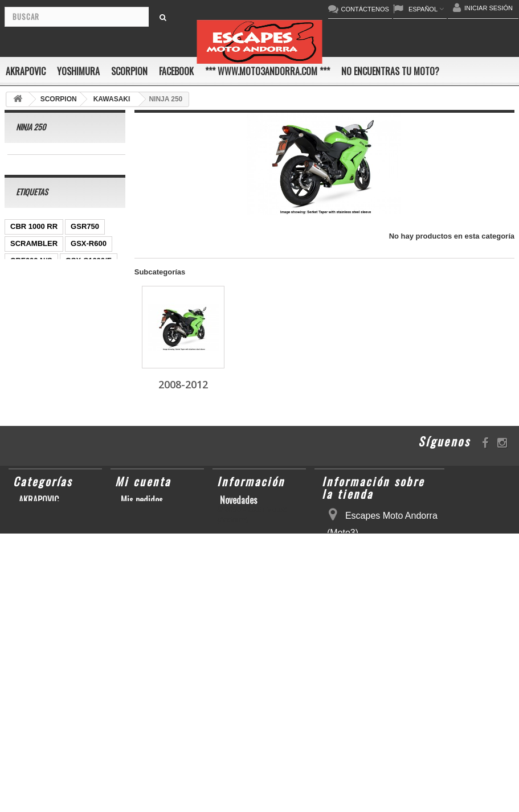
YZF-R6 (68, 429)
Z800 (75, 327)
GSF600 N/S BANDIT (46, 480)
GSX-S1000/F (89, 275)
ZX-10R (23, 292)
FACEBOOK (176, 71)
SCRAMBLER (34, 258)
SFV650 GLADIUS (41, 344)
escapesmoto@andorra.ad (373, 793)
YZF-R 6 (99, 344)
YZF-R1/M (27, 361)
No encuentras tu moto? (390, 71)
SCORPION (129, 71)
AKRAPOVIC (26, 71)
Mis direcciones (148, 628)
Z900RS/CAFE (35, 497)
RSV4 (93, 395)
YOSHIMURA (78, 71)
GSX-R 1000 (31, 412)
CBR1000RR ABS (40, 395)
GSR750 (85, 241)
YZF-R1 (94, 309)
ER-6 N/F (64, 292)
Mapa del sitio (245, 666)
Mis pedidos (142, 616)
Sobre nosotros (246, 653)
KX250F (24, 446)
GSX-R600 (89, 258)
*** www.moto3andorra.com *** (267, 71)
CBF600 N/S (31, 275)
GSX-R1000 (85, 412)
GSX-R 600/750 (36, 378)
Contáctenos (242, 628)
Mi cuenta (143, 597)
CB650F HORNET (41, 514)
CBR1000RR (32, 327)
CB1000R (74, 361)
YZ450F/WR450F (39, 309)
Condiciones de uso (253, 641)
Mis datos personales (158, 641)
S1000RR (26, 429)
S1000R (64, 446)
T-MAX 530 (29, 463)
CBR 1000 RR (34, 241)
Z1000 (101, 446)
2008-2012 (36, 163)
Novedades (239, 616)
